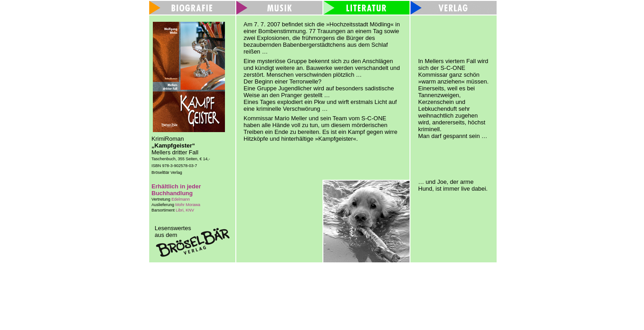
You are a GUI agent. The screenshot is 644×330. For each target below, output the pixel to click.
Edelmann (181, 199)
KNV (190, 210)
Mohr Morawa (188, 205)
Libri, (181, 210)
